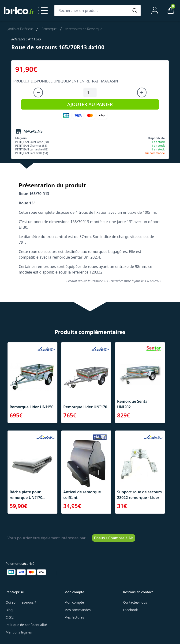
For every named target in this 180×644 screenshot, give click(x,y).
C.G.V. (10, 617)
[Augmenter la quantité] (142, 93)
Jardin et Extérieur (20, 29)
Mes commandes (78, 610)
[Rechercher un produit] (93, 11)
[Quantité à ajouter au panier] (90, 93)
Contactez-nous (135, 602)
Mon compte (74, 602)
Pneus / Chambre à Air (114, 538)
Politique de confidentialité (26, 625)
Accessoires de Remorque (84, 29)
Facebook (130, 610)
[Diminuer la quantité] (38, 93)
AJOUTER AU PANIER (90, 104)
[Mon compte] (155, 11)
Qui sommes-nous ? (21, 602)
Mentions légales (19, 632)
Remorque (49, 29)
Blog (9, 610)
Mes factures (74, 617)
